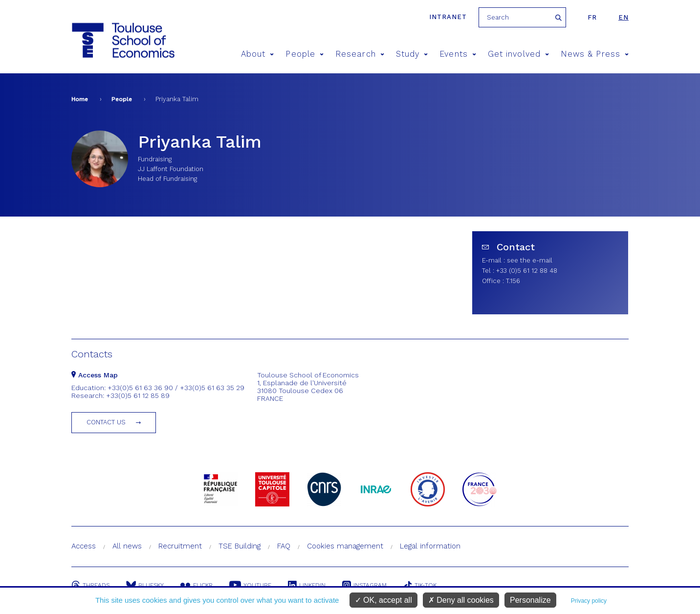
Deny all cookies (461, 600)
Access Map (95, 375)
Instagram (364, 585)
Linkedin (307, 585)
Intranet (448, 17)
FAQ (284, 546)
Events (458, 54)
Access (84, 546)
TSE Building (240, 546)
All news (127, 546)
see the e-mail (530, 260)
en (623, 17)
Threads (90, 585)
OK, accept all (383, 600)
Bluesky (145, 585)
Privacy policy (589, 601)
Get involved (518, 54)
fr (592, 17)
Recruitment (180, 546)
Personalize (530, 600)
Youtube (250, 585)
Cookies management (345, 546)
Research (360, 54)
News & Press (595, 54)
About (258, 54)
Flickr (197, 585)
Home (80, 99)
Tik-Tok (420, 585)
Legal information (430, 546)
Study (412, 54)
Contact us (106, 422)
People (305, 54)
